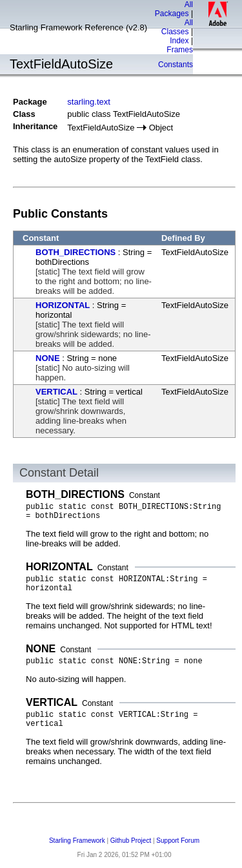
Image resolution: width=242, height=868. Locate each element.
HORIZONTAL (63, 305)
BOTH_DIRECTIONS (76, 252)
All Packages (174, 9)
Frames (180, 50)
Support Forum (178, 841)
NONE (48, 358)
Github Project (131, 841)
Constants (176, 65)
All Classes (177, 27)
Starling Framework (77, 841)
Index (179, 41)
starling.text (88, 102)
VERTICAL (56, 392)
